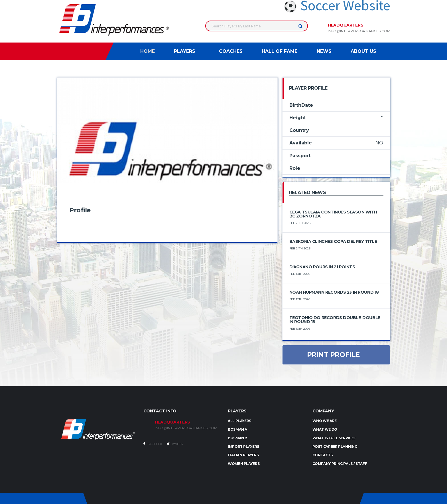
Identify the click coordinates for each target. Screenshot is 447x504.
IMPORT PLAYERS (243, 446)
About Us (363, 51)
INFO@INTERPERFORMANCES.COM (186, 428)
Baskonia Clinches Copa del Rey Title (333, 241)
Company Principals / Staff (340, 464)
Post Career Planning (335, 446)
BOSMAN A (237, 429)
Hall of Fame (280, 51)
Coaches (231, 51)
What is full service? (334, 438)
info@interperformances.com (359, 31)
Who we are (325, 421)
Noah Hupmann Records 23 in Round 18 (334, 292)
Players (185, 51)
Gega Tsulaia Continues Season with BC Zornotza (333, 214)
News (324, 51)
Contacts (323, 455)
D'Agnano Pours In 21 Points (322, 267)
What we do (325, 429)
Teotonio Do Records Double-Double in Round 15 (335, 320)
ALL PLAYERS (239, 421)
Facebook (153, 444)
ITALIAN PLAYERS (243, 455)
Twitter (175, 444)
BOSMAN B (237, 438)
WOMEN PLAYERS (244, 464)
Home (148, 51)
